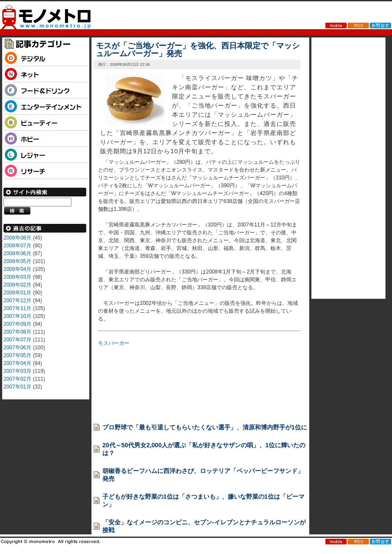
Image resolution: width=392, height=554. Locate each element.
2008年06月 (17, 253)
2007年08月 (17, 332)
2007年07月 (17, 340)
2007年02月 (17, 379)
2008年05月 (17, 261)
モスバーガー (114, 343)
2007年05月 (17, 355)
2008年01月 (17, 293)
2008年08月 (17, 238)
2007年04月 (17, 363)
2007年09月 (17, 324)
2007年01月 (17, 387)
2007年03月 (17, 371)
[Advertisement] (131, 382)
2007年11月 (17, 308)
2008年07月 (17, 246)
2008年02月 (17, 285)
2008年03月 (17, 277)
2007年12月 (17, 301)
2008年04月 (17, 269)
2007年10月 (17, 316)
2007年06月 (17, 348)
